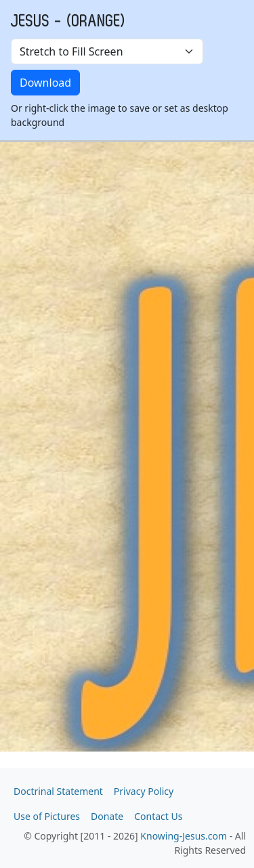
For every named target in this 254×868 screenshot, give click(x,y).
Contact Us (158, 816)
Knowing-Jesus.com (184, 836)
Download (45, 83)
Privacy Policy (144, 791)
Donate (107, 816)
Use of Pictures (47, 816)
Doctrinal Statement (58, 791)
